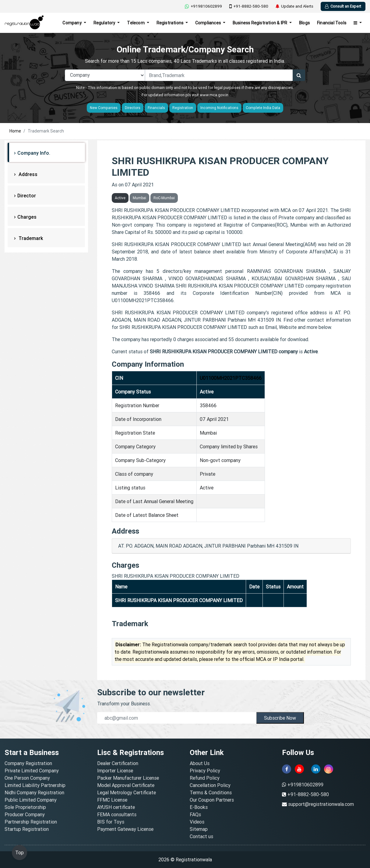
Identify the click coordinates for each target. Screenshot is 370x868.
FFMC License (112, 800)
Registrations (171, 23)
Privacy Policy (205, 771)
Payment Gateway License (125, 829)
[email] (177, 718)
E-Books (199, 807)
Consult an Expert (343, 6)
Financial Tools (332, 23)
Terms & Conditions (211, 792)
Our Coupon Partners (212, 800)
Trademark (30, 238)
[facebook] (287, 769)
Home (15, 131)
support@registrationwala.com (321, 804)
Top (19, 852)
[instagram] (329, 769)
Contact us (201, 836)
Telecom (136, 23)
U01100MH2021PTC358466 (231, 378)
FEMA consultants (117, 814)
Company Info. (34, 153)
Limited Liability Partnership (35, 785)
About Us (200, 763)
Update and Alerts (294, 6)
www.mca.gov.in (214, 95)
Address (27, 174)
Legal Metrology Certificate (127, 792)
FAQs (195, 814)
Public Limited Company (31, 800)
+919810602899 (203, 6)
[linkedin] (316, 769)
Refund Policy (205, 778)
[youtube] (299, 769)
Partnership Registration (31, 822)
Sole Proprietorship (25, 807)
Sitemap (199, 829)
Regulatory (105, 23)
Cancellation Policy (210, 785)
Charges (27, 217)
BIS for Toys (111, 822)
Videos (197, 822)
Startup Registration (27, 829)
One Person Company (27, 778)
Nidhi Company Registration (34, 792)
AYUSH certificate (116, 807)
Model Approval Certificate (126, 785)
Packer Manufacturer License (128, 778)
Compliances (208, 23)
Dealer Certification (118, 763)
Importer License (115, 771)
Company (72, 23)
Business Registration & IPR (261, 23)
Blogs (304, 23)
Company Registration (28, 763)
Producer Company (25, 814)
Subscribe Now (280, 718)
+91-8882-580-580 (249, 6)
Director (27, 196)
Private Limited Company (32, 771)
